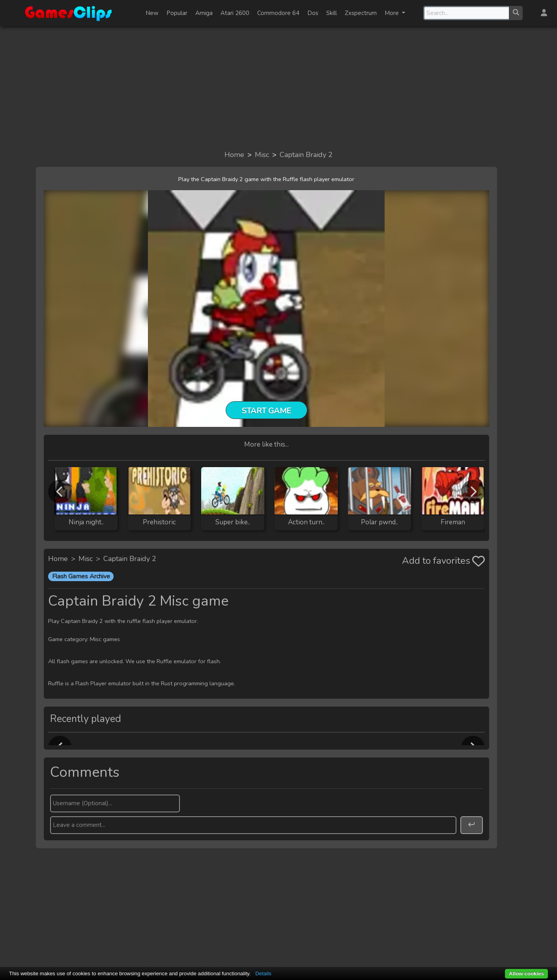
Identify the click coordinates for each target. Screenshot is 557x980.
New (152, 13)
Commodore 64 (278, 13)
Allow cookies (526, 973)
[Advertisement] (278, 88)
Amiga (204, 13)
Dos (313, 13)
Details (263, 973)
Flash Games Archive (81, 576)
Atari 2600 (235, 13)
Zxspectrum (361, 13)
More (393, 13)
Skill (332, 13)
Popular (177, 13)
